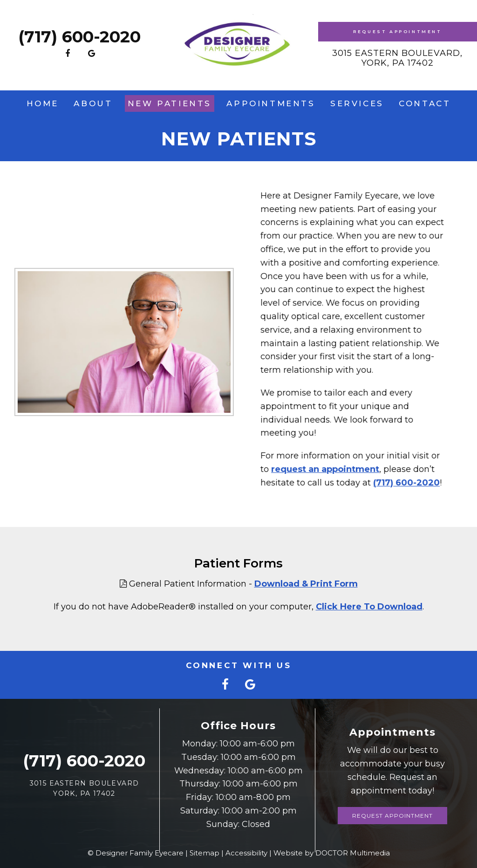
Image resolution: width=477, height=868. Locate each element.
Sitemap (204, 853)
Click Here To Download (369, 607)
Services (357, 103)
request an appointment (321, 469)
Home (43, 103)
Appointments (271, 103)
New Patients (170, 103)
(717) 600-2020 (79, 37)
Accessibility (246, 853)
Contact (425, 103)
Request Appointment (397, 31)
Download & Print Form (306, 584)
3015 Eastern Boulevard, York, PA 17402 (397, 58)
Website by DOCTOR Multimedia (332, 853)
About (93, 103)
